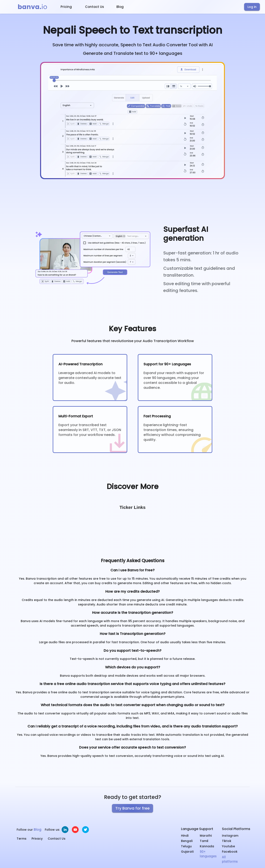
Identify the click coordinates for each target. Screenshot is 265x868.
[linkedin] (65, 830)
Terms (22, 839)
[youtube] (75, 830)
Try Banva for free (132, 808)
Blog (120, 7)
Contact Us (95, 7)
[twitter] (85, 830)
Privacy (37, 839)
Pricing (66, 7)
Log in (252, 7)
